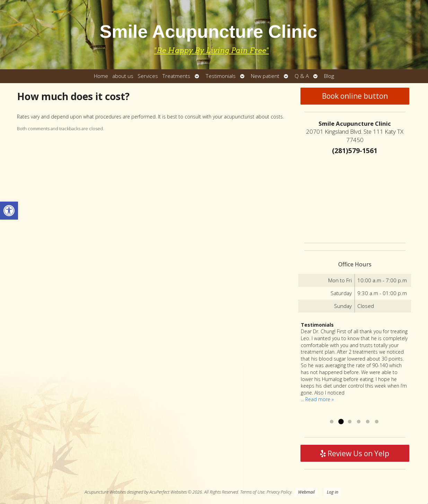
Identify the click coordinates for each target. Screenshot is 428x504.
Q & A (302, 76)
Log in (333, 492)
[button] (9, 211)
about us (123, 76)
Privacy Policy (279, 492)
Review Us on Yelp (355, 453)
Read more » (320, 399)
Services (148, 76)
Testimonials (221, 76)
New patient (265, 76)
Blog (329, 76)
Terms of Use (252, 492)
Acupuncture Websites (105, 492)
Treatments (176, 76)
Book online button (355, 96)
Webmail (306, 492)
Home (101, 76)
